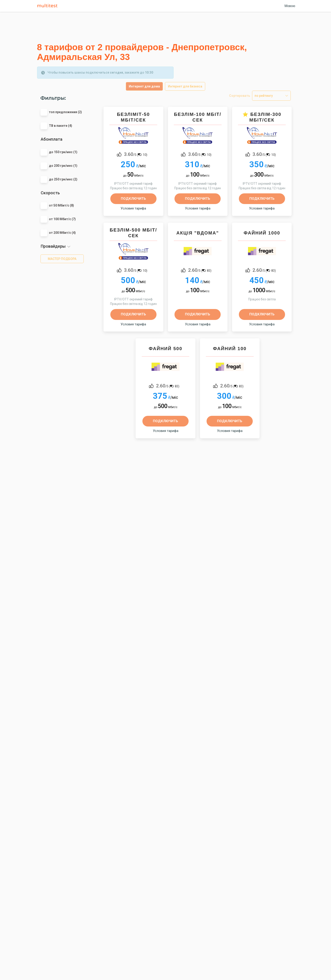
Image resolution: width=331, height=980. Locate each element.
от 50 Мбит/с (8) (61, 205)
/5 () (136, 154)
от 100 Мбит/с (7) (62, 219)
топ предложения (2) (65, 112)
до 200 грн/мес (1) (63, 166)
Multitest (48, 6)
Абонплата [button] (52, 139)
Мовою (290, 6)
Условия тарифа (133, 208)
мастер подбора (62, 259)
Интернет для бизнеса (185, 86)
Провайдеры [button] (53, 246)
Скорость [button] (50, 193)
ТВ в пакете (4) (61, 126)
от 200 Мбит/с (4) (62, 233)
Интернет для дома (144, 86)
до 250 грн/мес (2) (63, 179)
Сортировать (240, 96)
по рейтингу (264, 96)
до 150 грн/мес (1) (63, 152)
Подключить (133, 199)
